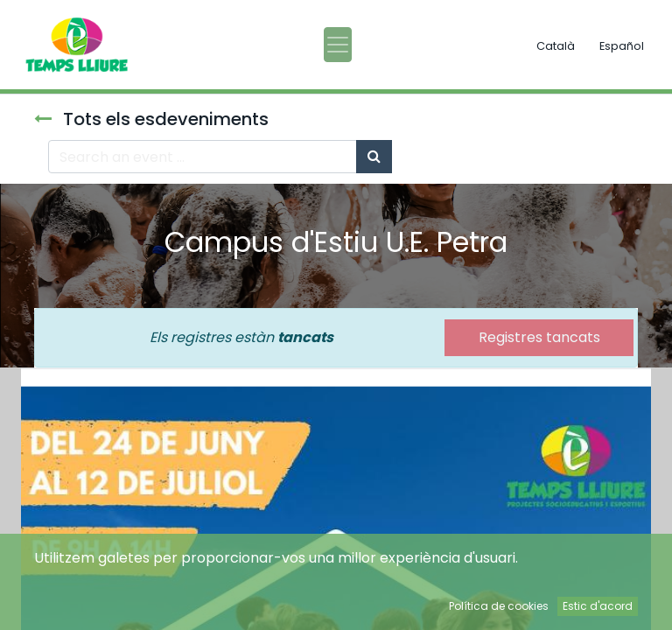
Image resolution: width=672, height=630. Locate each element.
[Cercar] (374, 157)
